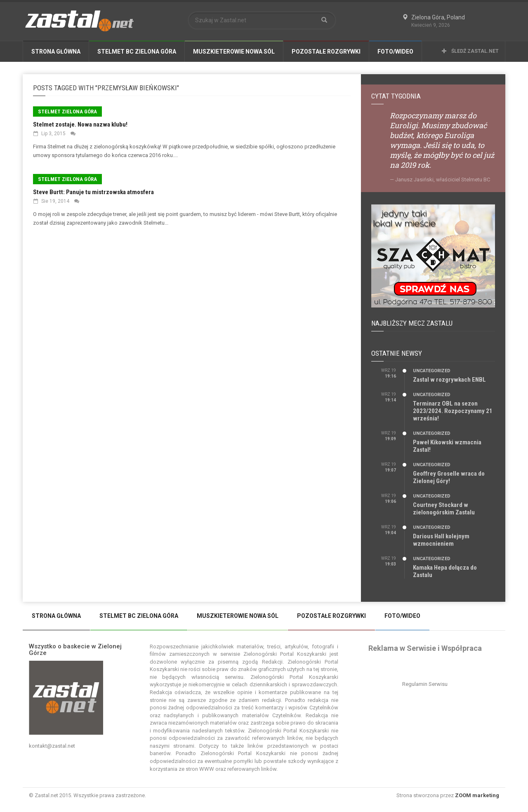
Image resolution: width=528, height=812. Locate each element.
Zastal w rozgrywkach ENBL (449, 380)
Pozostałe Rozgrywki (326, 52)
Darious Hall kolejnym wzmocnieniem (441, 540)
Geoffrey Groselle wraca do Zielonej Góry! (449, 477)
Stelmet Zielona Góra (67, 111)
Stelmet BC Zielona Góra (137, 52)
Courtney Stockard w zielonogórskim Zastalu (444, 509)
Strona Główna (56, 52)
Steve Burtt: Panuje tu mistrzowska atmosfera (93, 192)
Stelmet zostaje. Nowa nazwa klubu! (80, 124)
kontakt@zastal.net (52, 746)
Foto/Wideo (395, 52)
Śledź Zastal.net (470, 51)
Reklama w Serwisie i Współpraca (425, 648)
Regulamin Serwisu (425, 684)
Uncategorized (432, 371)
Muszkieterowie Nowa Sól (234, 52)
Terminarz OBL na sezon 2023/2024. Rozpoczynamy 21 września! (453, 411)
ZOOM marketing (477, 795)
